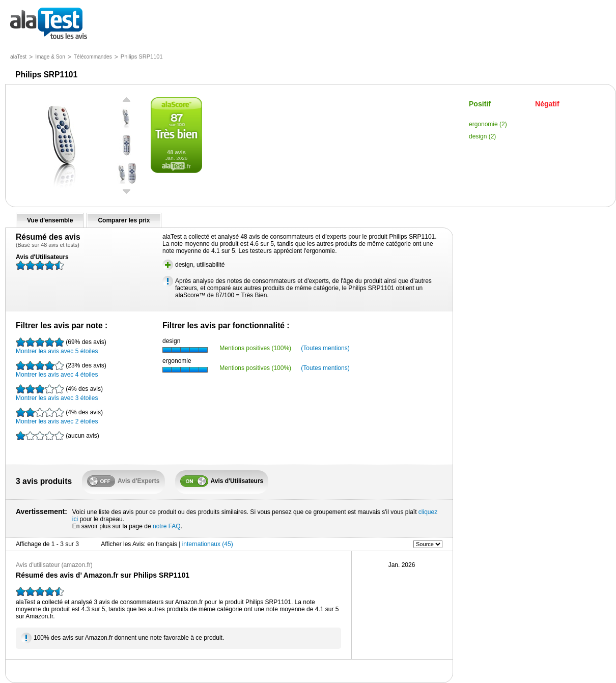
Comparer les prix (124, 220)
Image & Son (50, 57)
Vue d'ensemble (50, 220)
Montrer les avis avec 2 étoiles (59, 416)
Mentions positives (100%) (255, 348)
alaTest (18, 57)
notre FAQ (167, 526)
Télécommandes (93, 57)
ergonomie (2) (488, 124)
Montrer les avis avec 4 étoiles (61, 369)
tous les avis (49, 24)
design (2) (482, 136)
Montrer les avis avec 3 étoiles (59, 393)
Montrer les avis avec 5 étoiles (61, 346)
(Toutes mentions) (325, 348)
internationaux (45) (208, 544)
